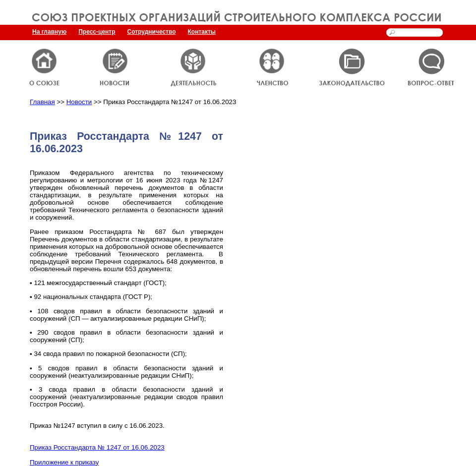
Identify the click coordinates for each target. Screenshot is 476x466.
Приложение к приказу (64, 462)
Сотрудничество (152, 32)
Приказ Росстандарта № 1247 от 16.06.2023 (97, 447)
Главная (42, 102)
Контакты (202, 32)
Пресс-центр (97, 32)
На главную (49, 32)
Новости (79, 102)
